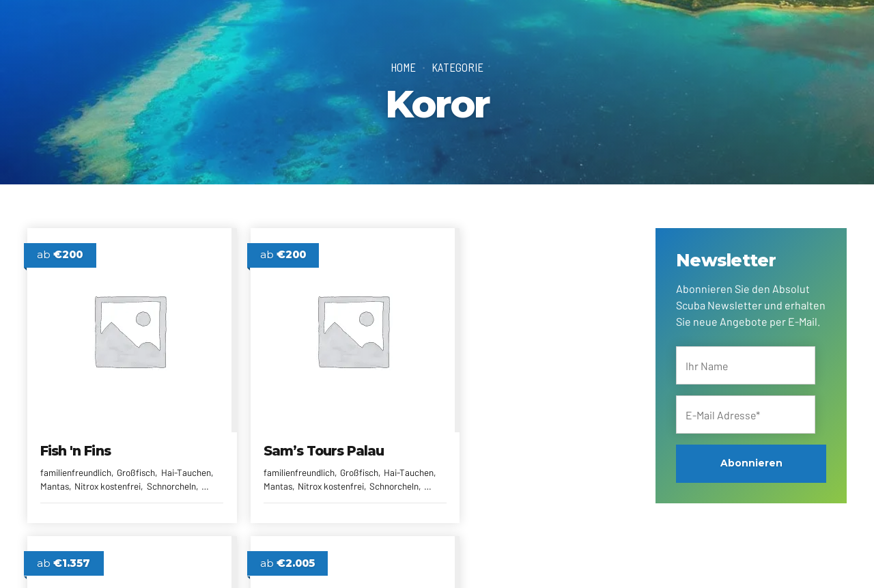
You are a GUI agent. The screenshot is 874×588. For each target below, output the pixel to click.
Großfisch (144, 461)
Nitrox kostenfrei (154, 476)
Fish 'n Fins (79, 438)
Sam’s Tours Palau (309, 438)
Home (403, 67)
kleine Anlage (561, 461)
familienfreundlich (80, 461)
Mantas (98, 476)
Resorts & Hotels (485, 476)
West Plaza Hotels (513, 438)
